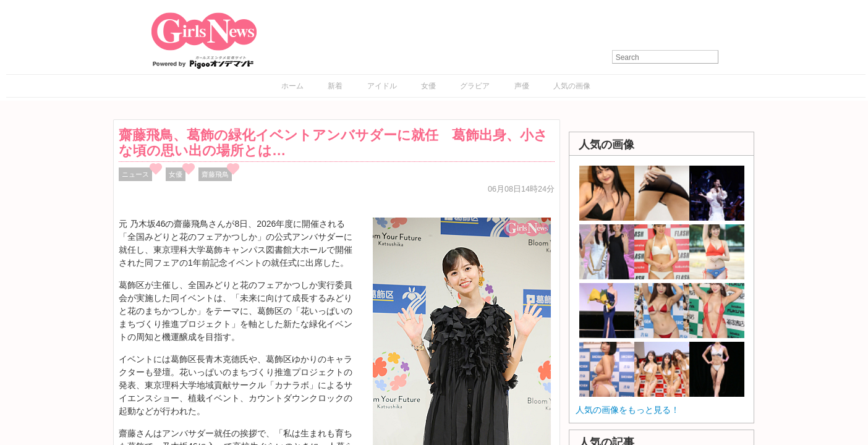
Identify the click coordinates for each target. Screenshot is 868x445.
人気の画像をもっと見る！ (628, 410)
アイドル (382, 86)
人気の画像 (572, 86)
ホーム (292, 86)
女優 (428, 86)
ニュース (135, 174)
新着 (335, 86)
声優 (522, 86)
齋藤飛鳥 (215, 174)
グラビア (475, 86)
